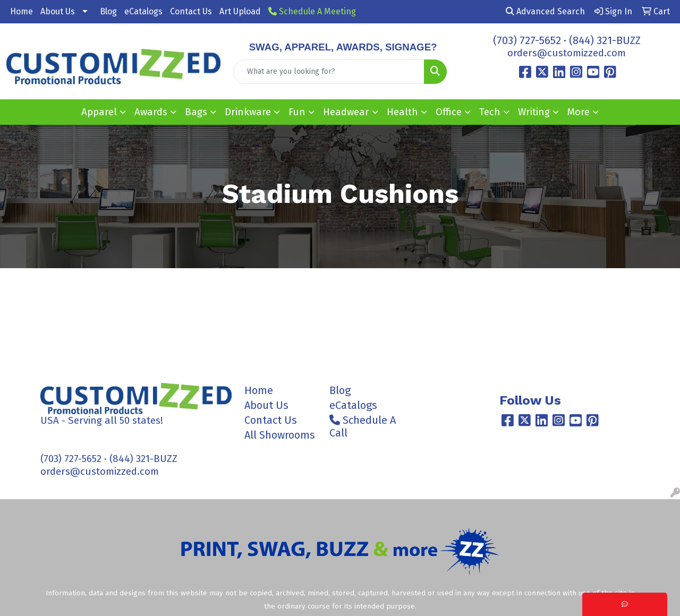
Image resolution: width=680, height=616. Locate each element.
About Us (58, 11)
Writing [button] (534, 112)
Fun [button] (297, 112)
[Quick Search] (329, 72)
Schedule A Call (363, 426)
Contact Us (191, 11)
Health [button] (402, 112)
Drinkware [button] (248, 112)
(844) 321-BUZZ (605, 40)
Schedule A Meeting (312, 11)
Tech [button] (490, 112)
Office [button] (449, 112)
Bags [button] (196, 112)
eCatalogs (143, 11)
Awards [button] (151, 112)
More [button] (579, 112)
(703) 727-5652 (527, 40)
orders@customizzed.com (567, 53)
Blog (108, 11)
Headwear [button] (346, 112)
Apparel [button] (99, 112)
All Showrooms (280, 435)
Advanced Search (545, 11)
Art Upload (240, 11)
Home (22, 11)
